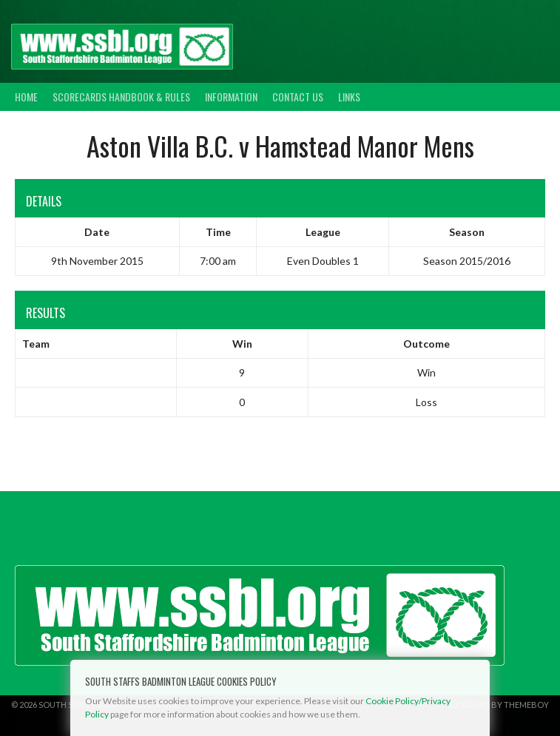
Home (26, 97)
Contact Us (298, 97)
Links (349, 97)
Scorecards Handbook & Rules (121, 97)
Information (231, 97)
